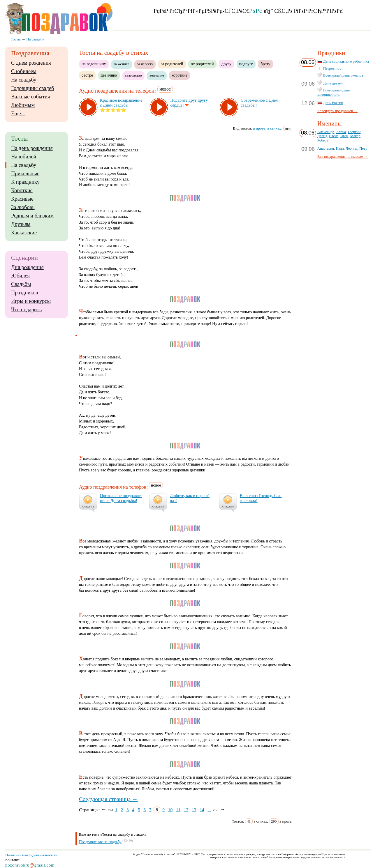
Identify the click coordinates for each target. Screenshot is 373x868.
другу (226, 64)
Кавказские (24, 233)
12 (186, 810)
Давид (322, 136)
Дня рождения (27, 267)
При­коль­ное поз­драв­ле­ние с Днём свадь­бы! (121, 498)
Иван (344, 136)
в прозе (259, 128)
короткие (180, 75)
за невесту (145, 64)
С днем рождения (31, 63)
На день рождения (32, 148)
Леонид (352, 149)
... (209, 810)
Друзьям (21, 224)
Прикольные (25, 174)
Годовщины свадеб (32, 88)
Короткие (22, 190)
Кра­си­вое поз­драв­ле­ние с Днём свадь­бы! (121, 103)
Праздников (25, 293)
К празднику (25, 182)
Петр (363, 149)
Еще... (18, 114)
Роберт (323, 140)
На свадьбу (24, 80)
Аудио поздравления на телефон (117, 91)
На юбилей (24, 157)
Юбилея (20, 276)
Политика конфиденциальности (31, 855)
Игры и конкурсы (31, 301)
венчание (157, 75)
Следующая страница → (108, 799)
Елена (334, 136)
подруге (246, 64)
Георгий (354, 132)
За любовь (23, 207)
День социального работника (346, 61)
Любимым (23, 105)
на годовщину (94, 64)
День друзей (333, 83)
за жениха (122, 64)
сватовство (133, 75)
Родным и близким (32, 216)
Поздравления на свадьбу (100, 842)
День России (333, 103)
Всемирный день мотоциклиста (334, 92)
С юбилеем (24, 71)
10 (170, 810)
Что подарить (26, 310)
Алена (341, 132)
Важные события (31, 97)
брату (265, 64)
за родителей (172, 64)
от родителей (202, 64)
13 (194, 810)
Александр (326, 132)
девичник (109, 75)
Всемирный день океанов (343, 75)
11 (178, 810)
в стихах (274, 128)
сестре (87, 75)
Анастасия (326, 149)
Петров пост (333, 68)
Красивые (22, 199)
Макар (355, 136)
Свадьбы (21, 284)
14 (202, 810)
